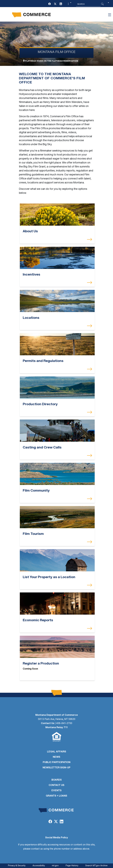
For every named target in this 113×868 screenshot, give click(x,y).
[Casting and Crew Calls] (57, 431)
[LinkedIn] (61, 4)
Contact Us (48, 723)
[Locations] (57, 301)
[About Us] (57, 215)
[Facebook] (50, 4)
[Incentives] (57, 258)
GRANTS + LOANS (56, 796)
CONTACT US (56, 785)
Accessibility (39, 866)
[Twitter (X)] (55, 4)
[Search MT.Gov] (88, 4)
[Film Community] (57, 474)
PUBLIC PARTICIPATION (57, 762)
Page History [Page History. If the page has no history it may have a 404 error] (72, 866)
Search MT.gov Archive (96, 866)
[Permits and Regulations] (57, 344)
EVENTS (56, 791)
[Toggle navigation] (110, 15)
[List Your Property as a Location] (57, 560)
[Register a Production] (57, 647)
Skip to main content (13, 3)
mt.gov (55, 866)
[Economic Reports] (57, 604)
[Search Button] (102, 4)
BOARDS (57, 780)
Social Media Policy (57, 838)
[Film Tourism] (57, 517)
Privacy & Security (17, 866)
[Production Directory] (57, 387)
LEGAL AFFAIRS (57, 752)
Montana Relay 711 (56, 728)
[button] (69, 4)
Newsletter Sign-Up (56, 768)
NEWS (56, 757)
